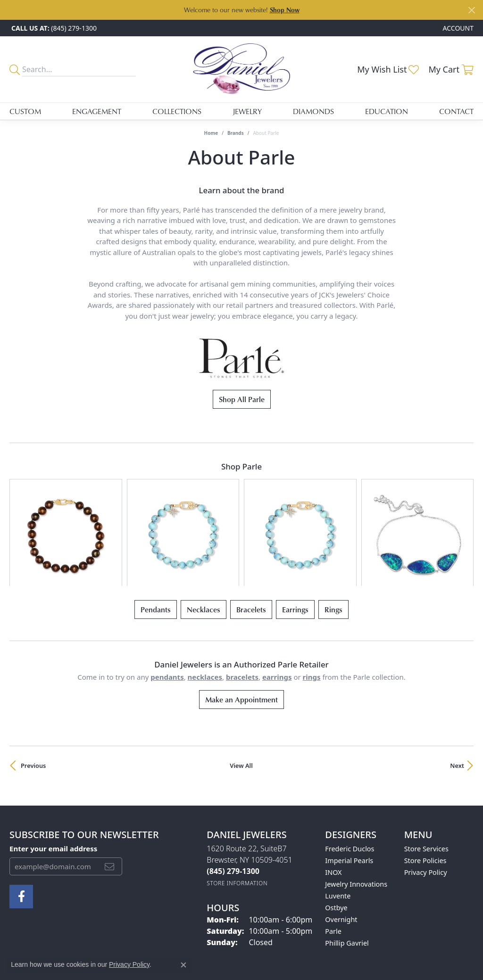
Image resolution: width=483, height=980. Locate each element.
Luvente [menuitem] (338, 816)
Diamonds (313, 111)
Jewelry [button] (247, 111)
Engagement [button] (97, 111)
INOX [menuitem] (333, 792)
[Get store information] (237, 803)
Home (211, 133)
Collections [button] (177, 111)
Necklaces (204, 530)
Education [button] (387, 111)
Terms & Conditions (228, 943)
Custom (25, 111)
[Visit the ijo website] (242, 911)
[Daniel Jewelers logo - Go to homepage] (241, 69)
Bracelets (251, 530)
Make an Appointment (241, 619)
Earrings (295, 530)
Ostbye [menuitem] (336, 828)
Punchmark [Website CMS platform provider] (259, 974)
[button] (457, 28)
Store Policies (425, 780)
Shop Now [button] (285, 10)
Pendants (156, 530)
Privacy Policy (426, 792)
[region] (241, 493)
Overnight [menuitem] (341, 839)
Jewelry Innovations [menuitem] (356, 804)
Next (457, 685)
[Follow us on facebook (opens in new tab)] (21, 816)
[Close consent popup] (183, 965)
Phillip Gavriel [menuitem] (347, 863)
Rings (333, 530)
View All (241, 685)
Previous (33, 685)
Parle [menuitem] (333, 851)
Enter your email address (53, 769)
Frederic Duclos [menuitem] (350, 769)
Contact (456, 111)
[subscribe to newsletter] (109, 786)
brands (236, 133)
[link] (53, 28)
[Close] (471, 10)
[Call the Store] (233, 791)
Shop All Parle (242, 399)
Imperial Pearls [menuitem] (349, 780)
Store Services (426, 769)
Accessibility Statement (298, 943)
